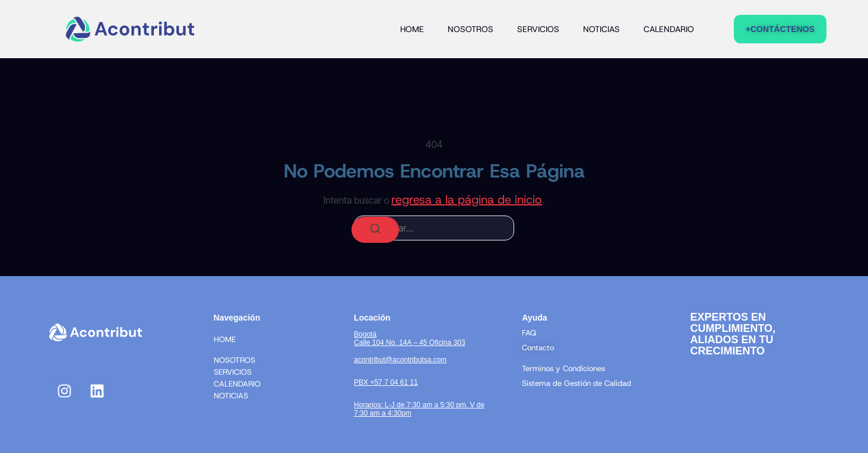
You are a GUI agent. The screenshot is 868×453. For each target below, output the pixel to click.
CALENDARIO (669, 29)
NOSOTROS (471, 29)
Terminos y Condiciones (563, 368)
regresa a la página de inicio (467, 199)
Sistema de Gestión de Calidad (576, 383)
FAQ (529, 333)
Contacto (538, 348)
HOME (412, 29)
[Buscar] (375, 230)
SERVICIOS (538, 29)
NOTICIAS (601, 29)
